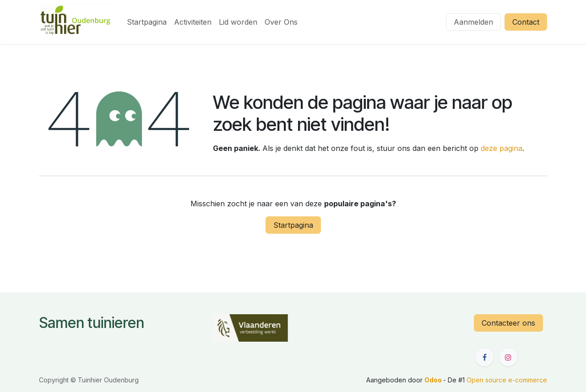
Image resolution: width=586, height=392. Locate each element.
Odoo (434, 380)
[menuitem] (147, 22)
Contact (526, 22)
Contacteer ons (508, 323)
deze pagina (502, 148)
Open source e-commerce (507, 380)
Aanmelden (473, 22)
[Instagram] (508, 357)
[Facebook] (484, 357)
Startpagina (293, 225)
